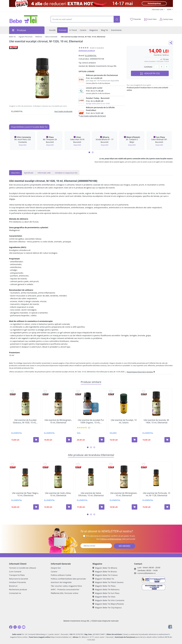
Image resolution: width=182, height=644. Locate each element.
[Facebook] (11, 627)
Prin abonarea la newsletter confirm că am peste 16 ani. (111, 536)
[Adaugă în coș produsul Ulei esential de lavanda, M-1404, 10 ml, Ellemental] (167, 440)
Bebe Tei (12, 37)
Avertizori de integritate (61, 582)
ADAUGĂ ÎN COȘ (150, 73)
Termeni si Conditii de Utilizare (23, 568)
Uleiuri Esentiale (51, 37)
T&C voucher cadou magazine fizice (66, 586)
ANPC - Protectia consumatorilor (65, 589)
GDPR (169, 9)
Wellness (39, 37)
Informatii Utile (158, 9)
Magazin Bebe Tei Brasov (105, 571)
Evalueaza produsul (87, 51)
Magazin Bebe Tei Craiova (105, 575)
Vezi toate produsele (63, 111)
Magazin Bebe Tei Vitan (104, 597)
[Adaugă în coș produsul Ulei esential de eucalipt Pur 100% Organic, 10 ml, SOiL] (102, 440)
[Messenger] (15, 627)
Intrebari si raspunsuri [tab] (66, 173)
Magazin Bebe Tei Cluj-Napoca (107, 607)
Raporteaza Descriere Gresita (141, 372)
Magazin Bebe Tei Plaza (104, 586)
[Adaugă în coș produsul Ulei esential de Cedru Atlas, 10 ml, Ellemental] (69, 507)
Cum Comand (15, 571)
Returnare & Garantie (19, 579)
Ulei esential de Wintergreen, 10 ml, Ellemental (58, 421)
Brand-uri (13, 586)
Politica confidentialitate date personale (68, 579)
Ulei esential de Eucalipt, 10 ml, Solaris (124, 421)
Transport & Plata (17, 575)
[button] (89, 152)
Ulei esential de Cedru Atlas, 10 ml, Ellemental (58, 494)
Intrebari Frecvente (18, 582)
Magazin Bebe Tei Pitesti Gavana (108, 582)
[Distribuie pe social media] (171, 43)
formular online (71, 593)
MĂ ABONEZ (124, 546)
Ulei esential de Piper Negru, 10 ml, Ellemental (25, 494)
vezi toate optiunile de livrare (92, 116)
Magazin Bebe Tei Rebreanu (106, 589)
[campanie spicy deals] (91, 3)
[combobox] (82, 19)
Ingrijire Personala (26, 37)
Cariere (54, 571)
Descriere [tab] (15, 173)
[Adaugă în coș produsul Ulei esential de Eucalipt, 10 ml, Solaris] (134, 440)
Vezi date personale (116, 539)
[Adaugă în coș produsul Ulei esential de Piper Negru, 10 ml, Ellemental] (36, 507)
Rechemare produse (18, 589)
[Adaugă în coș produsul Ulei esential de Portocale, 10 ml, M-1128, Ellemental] (167, 507)
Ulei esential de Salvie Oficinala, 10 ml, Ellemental (91, 494)
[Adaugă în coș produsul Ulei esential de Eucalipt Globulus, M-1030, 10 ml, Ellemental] (36, 440)
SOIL (79, 433)
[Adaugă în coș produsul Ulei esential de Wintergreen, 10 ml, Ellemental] (69, 440)
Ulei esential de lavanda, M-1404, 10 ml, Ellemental (156, 421)
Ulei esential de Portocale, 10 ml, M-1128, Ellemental (157, 494)
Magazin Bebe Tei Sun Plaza (106, 593)
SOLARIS (113, 433)
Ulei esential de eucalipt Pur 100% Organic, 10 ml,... (91, 421)
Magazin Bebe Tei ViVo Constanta (108, 600)
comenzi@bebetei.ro (146, 573)
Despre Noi (56, 568)
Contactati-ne (15, 593)
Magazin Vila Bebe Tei (103, 579)
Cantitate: (148, 67)
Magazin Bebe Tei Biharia (105, 568)
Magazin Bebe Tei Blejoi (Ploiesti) (108, 604)
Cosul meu (150, 19)
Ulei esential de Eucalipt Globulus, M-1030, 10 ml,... (25, 421)
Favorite (135, 19)
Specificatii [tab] (29, 173)
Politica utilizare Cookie (61, 575)
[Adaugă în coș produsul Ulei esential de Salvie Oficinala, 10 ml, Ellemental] (102, 507)
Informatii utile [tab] (44, 173)
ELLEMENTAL (91, 55)
